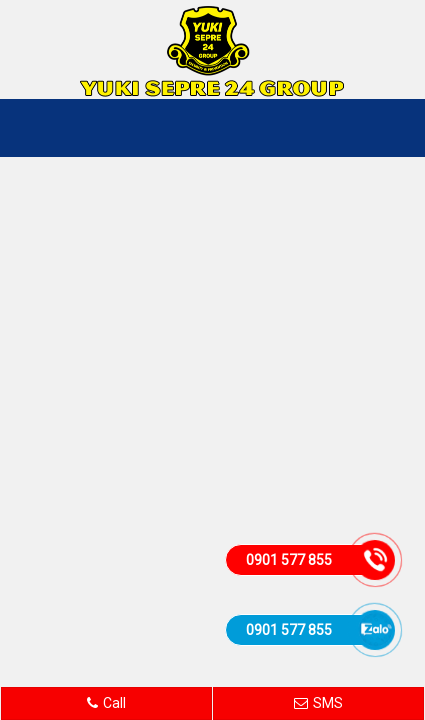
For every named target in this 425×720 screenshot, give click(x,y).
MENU (391, 128)
